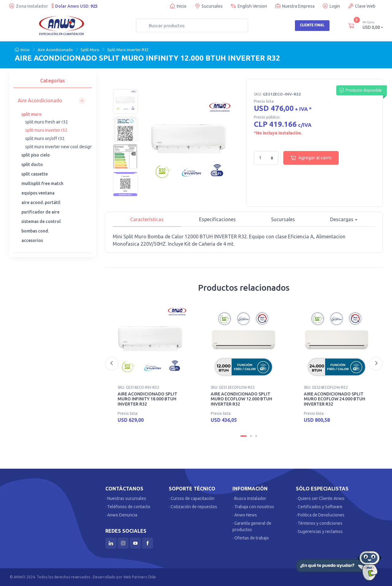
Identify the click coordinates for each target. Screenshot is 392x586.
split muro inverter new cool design (59, 147)
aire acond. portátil (41, 202)
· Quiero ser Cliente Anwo (320, 498)
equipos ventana (38, 193)
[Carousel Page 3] (256, 436)
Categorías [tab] (53, 81)
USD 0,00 (373, 25)
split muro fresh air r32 (47, 122)
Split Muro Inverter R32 (128, 50)
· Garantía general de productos (252, 526)
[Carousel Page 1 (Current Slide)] (243, 436)
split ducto (32, 164)
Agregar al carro (311, 158)
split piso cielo (36, 155)
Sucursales (209, 6)
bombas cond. (35, 231)
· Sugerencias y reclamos (319, 531)
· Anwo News (245, 515)
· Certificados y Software (319, 507)
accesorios (32, 240)
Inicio (178, 6)
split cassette (35, 174)
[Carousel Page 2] (251, 436)
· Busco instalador (249, 498)
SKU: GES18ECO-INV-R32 (138, 387)
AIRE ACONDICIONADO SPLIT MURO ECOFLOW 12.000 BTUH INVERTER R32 (241, 399)
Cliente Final (312, 25)
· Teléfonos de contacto (128, 507)
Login (331, 6)
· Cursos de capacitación (192, 498)
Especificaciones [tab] (217, 219)
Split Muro (90, 50)
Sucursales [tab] (283, 219)
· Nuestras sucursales (126, 498)
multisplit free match (42, 183)
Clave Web (362, 6)
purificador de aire (40, 212)
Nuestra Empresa (295, 6)
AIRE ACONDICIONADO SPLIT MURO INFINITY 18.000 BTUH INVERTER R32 (147, 399)
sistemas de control (41, 221)
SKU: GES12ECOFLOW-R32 (233, 387)
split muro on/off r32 (45, 138)
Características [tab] (147, 219)
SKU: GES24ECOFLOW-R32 (326, 387)
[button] (52, 101)
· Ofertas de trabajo (251, 538)
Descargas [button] (342, 219)
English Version (249, 6)
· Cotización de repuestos (193, 507)
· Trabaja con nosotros (253, 507)
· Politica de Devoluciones (320, 515)
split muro (32, 114)
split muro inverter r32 (46, 130)
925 (94, 6)
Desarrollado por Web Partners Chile (124, 577)
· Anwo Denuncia (121, 515)
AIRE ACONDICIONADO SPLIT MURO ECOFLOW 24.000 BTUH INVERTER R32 (335, 399)
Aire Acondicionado (55, 50)
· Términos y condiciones (319, 523)
